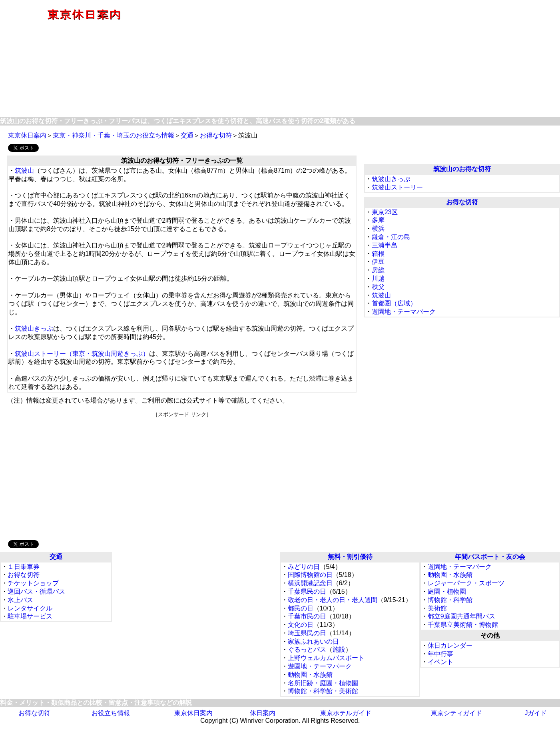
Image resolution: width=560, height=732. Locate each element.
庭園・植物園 (447, 591)
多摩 (378, 220)
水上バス (20, 600)
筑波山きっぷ (34, 328)
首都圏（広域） (394, 303)
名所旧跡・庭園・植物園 (323, 683)
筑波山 (24, 171)
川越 (378, 278)
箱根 (378, 254)
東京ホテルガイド (346, 713)
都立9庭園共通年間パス (461, 616)
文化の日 (301, 625)
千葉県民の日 (307, 591)
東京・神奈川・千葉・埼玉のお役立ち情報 (114, 135)
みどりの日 (304, 567)
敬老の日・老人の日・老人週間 (333, 600)
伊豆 (378, 262)
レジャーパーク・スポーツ (466, 583)
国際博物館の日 (310, 575)
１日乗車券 (24, 567)
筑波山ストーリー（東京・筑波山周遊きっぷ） (82, 354)
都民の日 (301, 608)
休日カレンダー (450, 645)
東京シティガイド (456, 713)
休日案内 (263, 713)
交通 (187, 135)
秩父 (378, 287)
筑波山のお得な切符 (462, 169)
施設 (339, 649)
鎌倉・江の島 (391, 237)
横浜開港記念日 (310, 583)
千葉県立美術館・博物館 (463, 625)
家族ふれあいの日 (313, 641)
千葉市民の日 (307, 616)
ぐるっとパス (307, 649)
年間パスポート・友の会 (490, 557)
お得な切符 (216, 135)
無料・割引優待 (350, 557)
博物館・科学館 (450, 600)
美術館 (437, 608)
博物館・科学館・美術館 (323, 691)
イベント (440, 662)
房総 (378, 270)
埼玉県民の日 (307, 633)
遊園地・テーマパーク (404, 312)
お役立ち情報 (111, 713)
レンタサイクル (30, 608)
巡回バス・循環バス (36, 591)
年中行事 (440, 654)
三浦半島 (385, 245)
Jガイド (536, 713)
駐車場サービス (30, 616)
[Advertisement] (364, 59)
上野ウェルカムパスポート (326, 658)
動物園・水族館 (310, 675)
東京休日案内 (27, 135)
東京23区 (385, 212)
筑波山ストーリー (397, 187)
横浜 (378, 228)
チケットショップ (33, 583)
